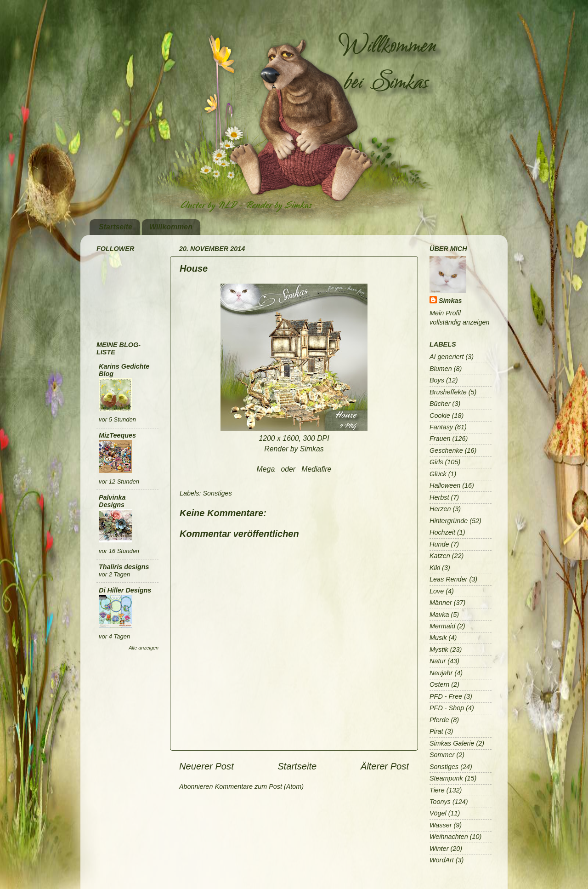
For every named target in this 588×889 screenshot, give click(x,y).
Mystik (439, 650)
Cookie (440, 416)
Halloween (445, 485)
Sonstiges (217, 493)
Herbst (439, 497)
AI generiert (447, 357)
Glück (438, 474)
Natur (438, 661)
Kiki (435, 568)
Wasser (441, 825)
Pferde (439, 720)
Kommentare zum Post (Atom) (260, 786)
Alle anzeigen (144, 648)
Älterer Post (385, 766)
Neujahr (441, 673)
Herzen (440, 509)
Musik (438, 638)
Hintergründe (449, 521)
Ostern (439, 684)
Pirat (436, 731)
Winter (439, 849)
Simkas (450, 301)
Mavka (439, 615)
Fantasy (441, 427)
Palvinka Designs (112, 501)
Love (437, 591)
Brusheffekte (448, 392)
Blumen (441, 369)
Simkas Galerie (452, 743)
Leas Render (448, 579)
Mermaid (442, 626)
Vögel (438, 813)
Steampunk (446, 778)
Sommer (442, 755)
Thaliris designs (124, 567)
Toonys (440, 802)
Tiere (437, 790)
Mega (266, 469)
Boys (437, 380)
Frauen (440, 439)
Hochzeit (442, 532)
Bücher (440, 404)
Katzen (440, 556)
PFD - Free (446, 696)
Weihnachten (449, 837)
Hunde (439, 544)
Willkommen (171, 227)
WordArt (442, 860)
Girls (436, 462)
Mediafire (316, 469)
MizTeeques (117, 435)
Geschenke (446, 450)
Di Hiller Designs (125, 590)
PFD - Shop (447, 708)
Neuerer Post (206, 766)
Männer (441, 603)
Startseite (116, 227)
